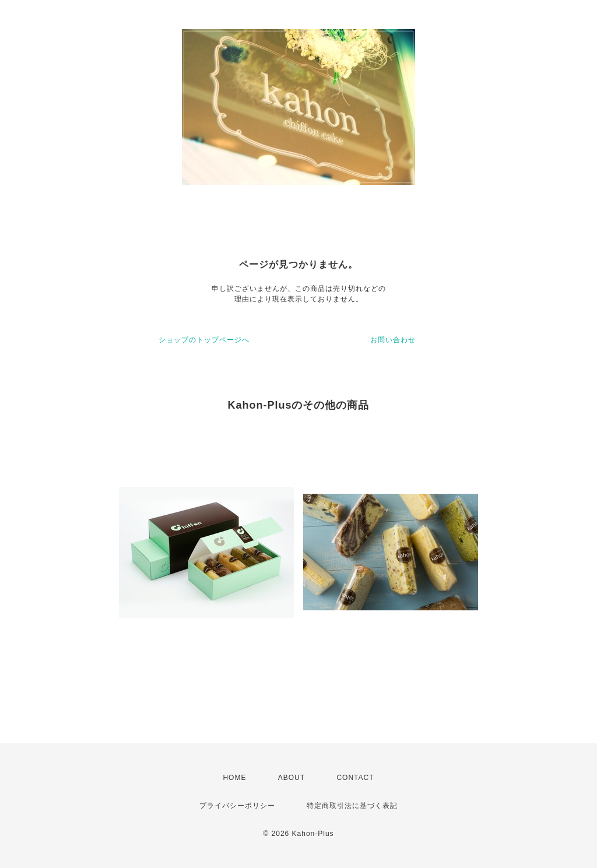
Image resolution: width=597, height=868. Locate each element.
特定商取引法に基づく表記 (352, 806)
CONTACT (355, 778)
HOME (234, 778)
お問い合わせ (393, 340)
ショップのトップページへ (204, 340)
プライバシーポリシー (237, 806)
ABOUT (292, 778)
